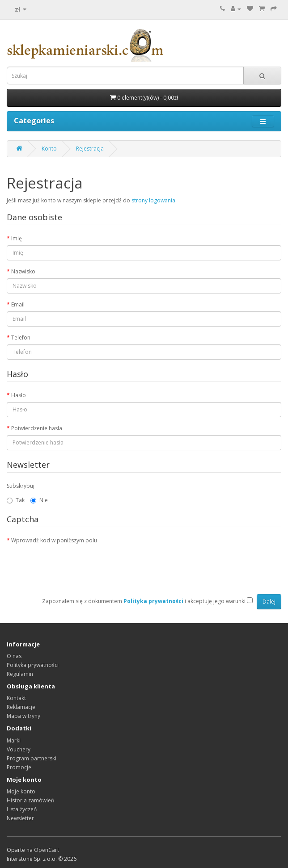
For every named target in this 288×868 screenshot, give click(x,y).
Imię (17, 238)
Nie (39, 500)
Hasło (19, 395)
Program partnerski (32, 758)
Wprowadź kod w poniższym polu (54, 540)
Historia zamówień (30, 800)
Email (18, 304)
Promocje (19, 767)
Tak (16, 500)
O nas (14, 656)
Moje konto (21, 791)
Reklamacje (21, 707)
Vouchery (19, 749)
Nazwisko (23, 271)
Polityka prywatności (33, 665)
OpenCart (47, 850)
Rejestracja (90, 149)
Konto (49, 149)
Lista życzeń (22, 809)
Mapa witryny (23, 716)
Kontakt (16, 698)
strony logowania (153, 200)
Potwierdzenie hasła (37, 428)
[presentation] (75, 565)
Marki (14, 740)
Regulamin (20, 674)
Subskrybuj (21, 486)
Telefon (21, 338)
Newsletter (20, 818)
